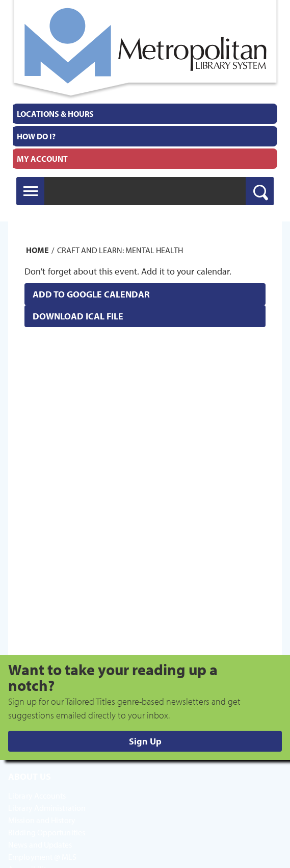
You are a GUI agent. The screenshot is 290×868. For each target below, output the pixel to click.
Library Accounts (37, 796)
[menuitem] (145, 114)
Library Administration (47, 808)
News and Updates (40, 845)
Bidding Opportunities (47, 832)
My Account (42, 159)
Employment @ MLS (43, 857)
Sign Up (145, 741)
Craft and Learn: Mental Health (120, 250)
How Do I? (36, 136)
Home (37, 250)
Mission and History (42, 820)
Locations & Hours (55, 114)
